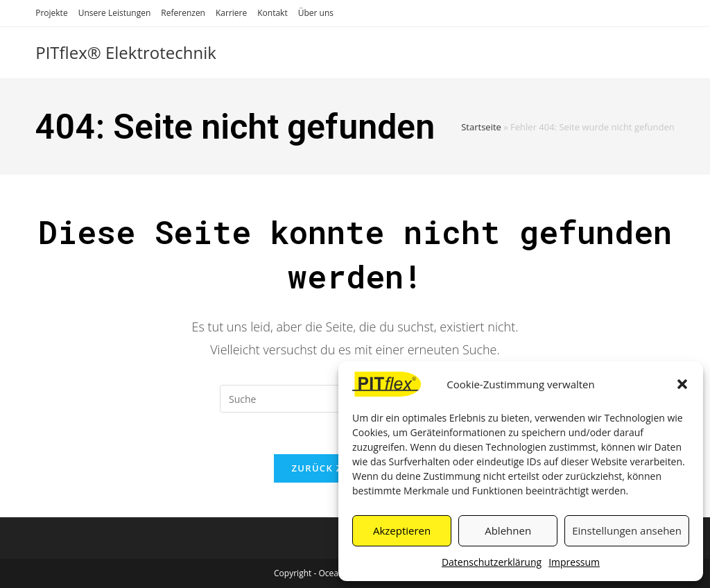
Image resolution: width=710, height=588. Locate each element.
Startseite (481, 127)
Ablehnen (508, 530)
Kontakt (272, 13)
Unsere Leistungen (115, 13)
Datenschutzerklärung (492, 562)
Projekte (51, 13)
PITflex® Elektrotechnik (126, 52)
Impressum (574, 562)
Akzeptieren (402, 530)
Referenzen (183, 13)
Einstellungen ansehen (627, 530)
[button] (682, 384)
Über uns (316, 13)
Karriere (231, 13)
